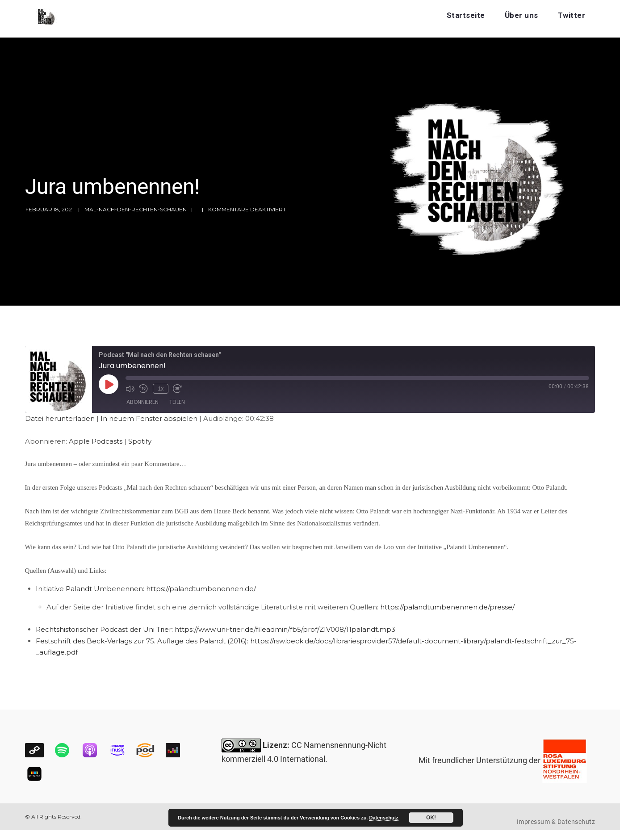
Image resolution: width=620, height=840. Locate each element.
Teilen (177, 403)
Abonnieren (142, 403)
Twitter (572, 15)
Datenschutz (383, 818)
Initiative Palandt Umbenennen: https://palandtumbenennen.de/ (146, 589)
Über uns (522, 15)
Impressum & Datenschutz (556, 822)
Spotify (140, 441)
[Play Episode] (109, 384)
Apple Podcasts (96, 441)
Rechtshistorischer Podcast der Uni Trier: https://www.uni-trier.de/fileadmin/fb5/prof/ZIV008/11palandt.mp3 (216, 629)
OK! (431, 818)
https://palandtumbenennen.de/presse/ (447, 607)
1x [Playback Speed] (160, 388)
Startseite (466, 15)
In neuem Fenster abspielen (149, 418)
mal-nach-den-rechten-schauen (136, 209)
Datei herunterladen (60, 418)
